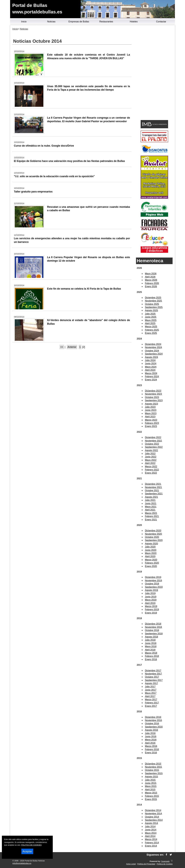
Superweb (165, 861)
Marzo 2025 (151, 327)
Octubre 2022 (152, 444)
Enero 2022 (151, 473)
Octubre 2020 (152, 537)
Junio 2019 (151, 597)
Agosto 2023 (151, 404)
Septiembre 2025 (154, 307)
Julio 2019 (150, 593)
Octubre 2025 (152, 304)
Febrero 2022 (152, 470)
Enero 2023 (151, 426)
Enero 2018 (151, 659)
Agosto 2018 (151, 637)
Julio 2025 (150, 314)
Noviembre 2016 (153, 720)
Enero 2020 (151, 566)
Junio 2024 (151, 364)
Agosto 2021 (151, 497)
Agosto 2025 (151, 310)
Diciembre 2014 (153, 810)
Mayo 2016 (151, 740)
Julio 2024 (150, 360)
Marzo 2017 (151, 700)
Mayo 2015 (151, 786)
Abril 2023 (150, 417)
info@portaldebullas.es (22, 863)
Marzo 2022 (151, 467)
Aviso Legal (131, 864)
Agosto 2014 (151, 823)
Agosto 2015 (151, 777)
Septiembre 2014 (154, 820)
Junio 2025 (151, 317)
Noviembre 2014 (153, 814)
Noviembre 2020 (153, 534)
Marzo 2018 (151, 653)
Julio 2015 (150, 780)
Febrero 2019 (152, 610)
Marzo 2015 (151, 793)
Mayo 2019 (151, 600)
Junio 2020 (151, 550)
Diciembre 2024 (153, 344)
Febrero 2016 (152, 749)
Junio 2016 (151, 736)
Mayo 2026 (151, 274)
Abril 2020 (150, 556)
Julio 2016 (150, 733)
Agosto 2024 (151, 357)
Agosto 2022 (151, 450)
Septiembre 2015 (154, 773)
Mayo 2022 (151, 460)
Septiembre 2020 (154, 540)
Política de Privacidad (146, 864)
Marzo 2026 (151, 280)
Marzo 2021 (151, 513)
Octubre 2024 (152, 351)
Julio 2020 (150, 547)
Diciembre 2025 (153, 298)
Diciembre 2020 (153, 531)
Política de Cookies (165, 864)
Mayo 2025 (151, 320)
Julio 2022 (150, 454)
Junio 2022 (151, 457)
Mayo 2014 (151, 833)
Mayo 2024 (151, 367)
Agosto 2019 (151, 590)
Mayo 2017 (151, 693)
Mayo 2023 (151, 413)
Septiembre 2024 (154, 354)
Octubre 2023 (152, 397)
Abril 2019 (150, 603)
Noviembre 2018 (153, 627)
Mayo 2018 (151, 646)
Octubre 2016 (152, 724)
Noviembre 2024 (153, 347)
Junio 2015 (151, 783)
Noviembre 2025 (153, 301)
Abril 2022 (150, 463)
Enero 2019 (151, 613)
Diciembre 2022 (153, 437)
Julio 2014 (150, 827)
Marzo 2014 (151, 839)
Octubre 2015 (152, 770)
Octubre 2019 (152, 584)
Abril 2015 (150, 790)
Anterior (72, 347)
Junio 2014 (151, 830)
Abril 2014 (150, 836)
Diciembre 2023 (153, 391)
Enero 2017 (151, 706)
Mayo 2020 (151, 553)
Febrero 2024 (152, 377)
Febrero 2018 (152, 656)
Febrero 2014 (152, 843)
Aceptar (27, 851)
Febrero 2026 (152, 283)
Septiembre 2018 (154, 634)
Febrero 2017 (152, 703)
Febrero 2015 (152, 796)
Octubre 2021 (152, 490)
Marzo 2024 (151, 373)
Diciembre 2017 (153, 671)
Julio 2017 (150, 687)
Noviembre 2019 (153, 581)
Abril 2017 (150, 696)
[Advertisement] (154, 73)
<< (62, 347)
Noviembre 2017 (153, 674)
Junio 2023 (151, 410)
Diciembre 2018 (153, 624)
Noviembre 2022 (153, 441)
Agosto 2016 (151, 730)
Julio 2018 (150, 640)
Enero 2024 (151, 380)
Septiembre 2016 (154, 727)
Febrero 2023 (152, 423)
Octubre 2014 (152, 817)
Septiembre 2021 (154, 494)
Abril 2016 (150, 743)
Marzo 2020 (151, 560)
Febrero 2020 (152, 563)
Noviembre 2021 (153, 487)
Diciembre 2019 (153, 577)
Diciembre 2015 (153, 764)
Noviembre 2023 (153, 394)
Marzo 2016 (151, 746)
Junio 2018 (151, 643)
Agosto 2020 (151, 544)
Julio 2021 (150, 500)
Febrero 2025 (152, 330)
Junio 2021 (151, 503)
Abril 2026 (150, 277)
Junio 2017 (151, 690)
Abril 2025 (150, 323)
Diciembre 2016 (153, 717)
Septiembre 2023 (154, 400)
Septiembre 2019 (154, 587)
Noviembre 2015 (153, 767)
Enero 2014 (151, 846)
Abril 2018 (150, 650)
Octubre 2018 (152, 630)
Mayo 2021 (151, 507)
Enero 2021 (151, 520)
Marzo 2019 (151, 606)
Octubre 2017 (152, 677)
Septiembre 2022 (154, 447)
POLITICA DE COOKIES (31, 845)
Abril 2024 (150, 370)
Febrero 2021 (152, 516)
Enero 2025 (151, 333)
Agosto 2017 (151, 683)
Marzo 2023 (151, 420)
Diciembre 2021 (153, 484)
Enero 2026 (151, 286)
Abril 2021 (150, 510)
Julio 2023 (150, 407)
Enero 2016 (151, 753)
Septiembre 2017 (154, 680)
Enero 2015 (151, 799)
